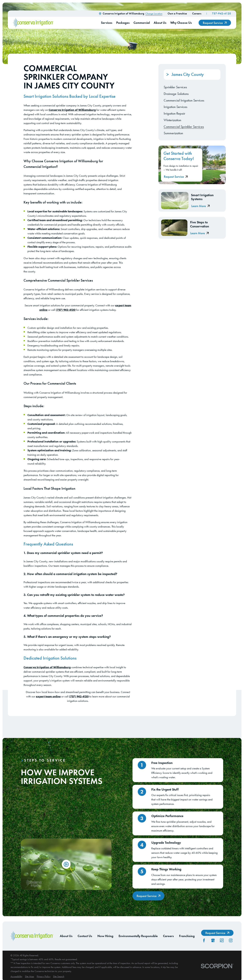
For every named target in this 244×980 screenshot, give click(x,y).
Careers (197, 13)
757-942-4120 (221, 13)
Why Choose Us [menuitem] (181, 23)
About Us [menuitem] (160, 23)
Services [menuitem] (107, 23)
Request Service (215, 23)
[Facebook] (204, 940)
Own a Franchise (177, 13)
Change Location (154, 14)
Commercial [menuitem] (142, 23)
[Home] (33, 23)
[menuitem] (192, 87)
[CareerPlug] (222, 940)
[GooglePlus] (213, 940)
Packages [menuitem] (123, 23)
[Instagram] (231, 940)
